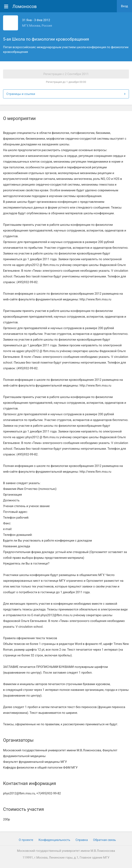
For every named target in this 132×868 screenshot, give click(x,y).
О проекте (26, 840)
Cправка (82, 840)
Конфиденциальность (54, 840)
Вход (124, 6)
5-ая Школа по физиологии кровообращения (46, 39)
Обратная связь (104, 840)
